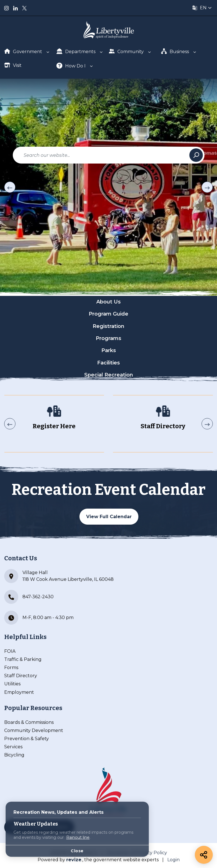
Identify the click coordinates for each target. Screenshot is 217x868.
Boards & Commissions (29, 722)
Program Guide (109, 314)
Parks (109, 350)
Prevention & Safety (27, 739)
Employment (19, 692)
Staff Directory (21, 676)
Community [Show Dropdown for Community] (126, 51)
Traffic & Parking (23, 659)
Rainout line (78, 837)
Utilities (12, 684)
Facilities (109, 363)
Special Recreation (109, 375)
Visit (13, 65)
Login (173, 860)
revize (74, 860)
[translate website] (202, 8)
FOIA (10, 651)
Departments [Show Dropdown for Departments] (76, 51)
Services (13, 747)
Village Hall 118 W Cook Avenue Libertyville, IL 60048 (59, 576)
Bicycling (14, 755)
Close (77, 851)
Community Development (34, 730)
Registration (109, 326)
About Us (109, 302)
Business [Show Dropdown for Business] (175, 51)
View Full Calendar (109, 517)
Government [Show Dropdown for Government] (23, 51)
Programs (109, 338)
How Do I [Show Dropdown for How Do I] (71, 66)
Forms (11, 668)
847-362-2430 (29, 597)
